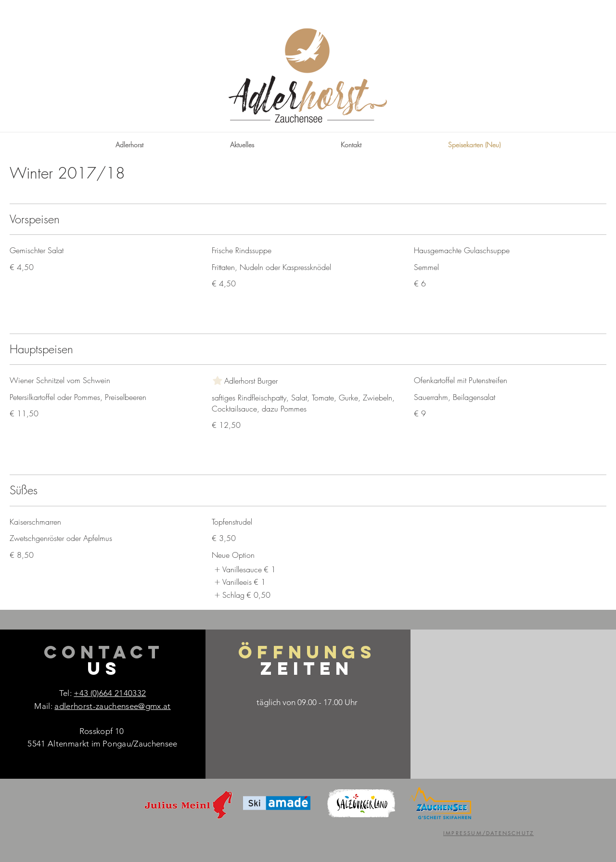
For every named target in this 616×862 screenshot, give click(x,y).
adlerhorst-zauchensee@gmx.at (113, 706)
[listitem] (244, 569)
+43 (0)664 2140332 (110, 693)
